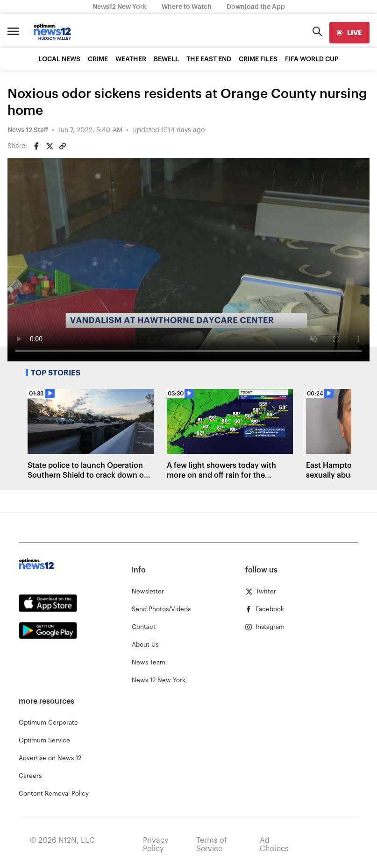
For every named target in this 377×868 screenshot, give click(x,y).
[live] (349, 33)
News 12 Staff (28, 130)
